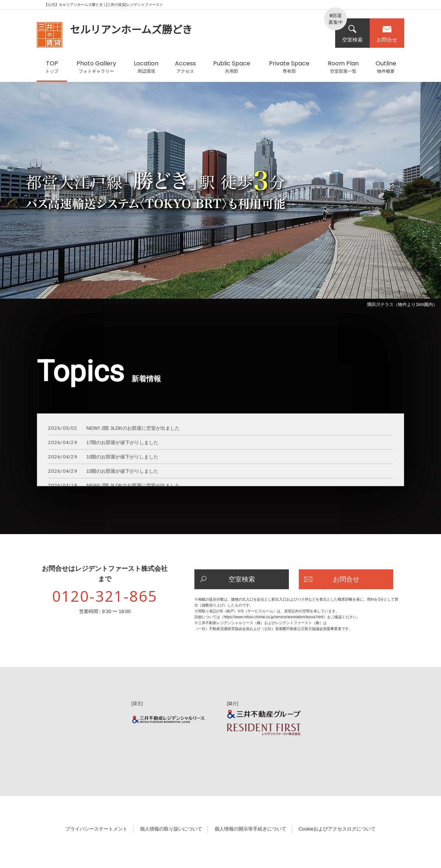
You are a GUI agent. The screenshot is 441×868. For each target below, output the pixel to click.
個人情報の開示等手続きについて (250, 829)
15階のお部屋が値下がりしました (103, 471)
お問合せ (387, 34)
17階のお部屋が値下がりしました (103, 443)
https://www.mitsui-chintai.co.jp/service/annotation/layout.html (274, 617)
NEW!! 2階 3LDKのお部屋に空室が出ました (114, 428)
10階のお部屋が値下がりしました (103, 457)
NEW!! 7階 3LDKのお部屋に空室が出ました (114, 486)
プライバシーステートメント (96, 829)
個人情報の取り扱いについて (171, 829)
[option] (220, 196)
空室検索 (352, 34)
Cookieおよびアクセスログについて (337, 829)
